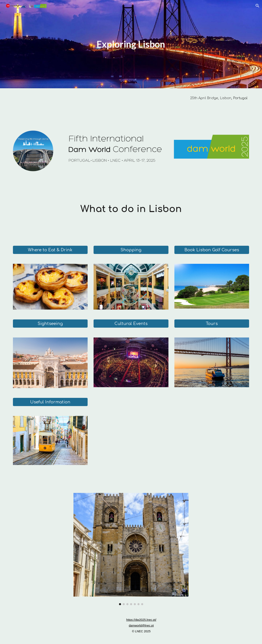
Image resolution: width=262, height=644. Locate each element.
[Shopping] (131, 250)
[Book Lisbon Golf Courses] (212, 250)
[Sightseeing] (50, 324)
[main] (131, 44)
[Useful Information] (50, 402)
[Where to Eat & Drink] (50, 250)
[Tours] (212, 324)
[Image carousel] (131, 549)
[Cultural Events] (131, 324)
